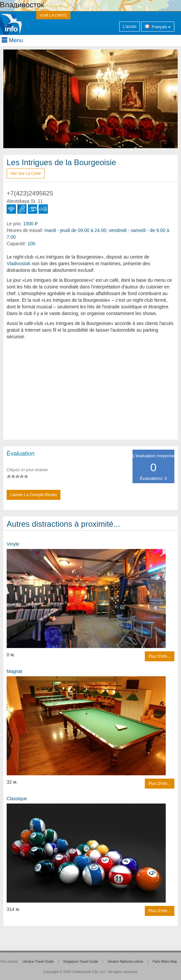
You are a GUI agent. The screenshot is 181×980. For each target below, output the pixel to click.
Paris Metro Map (165, 962)
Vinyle (13, 544)
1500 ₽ (30, 224)
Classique (17, 799)
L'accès (130, 27)
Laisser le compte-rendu (34, 495)
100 (31, 244)
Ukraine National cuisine (126, 962)
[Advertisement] (90, 393)
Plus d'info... (160, 656)
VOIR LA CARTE (53, 15)
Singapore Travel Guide (81, 962)
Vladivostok (19, 264)
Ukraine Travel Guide (38, 962)
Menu (12, 40)
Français (158, 26)
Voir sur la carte (26, 173)
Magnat (14, 671)
